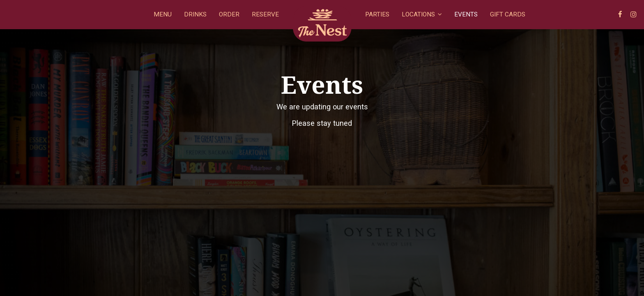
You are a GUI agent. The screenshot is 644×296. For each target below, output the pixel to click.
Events (466, 14)
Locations (422, 14)
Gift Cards (508, 14)
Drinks (195, 14)
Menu (163, 14)
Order (229, 14)
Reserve (265, 14)
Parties (377, 14)
